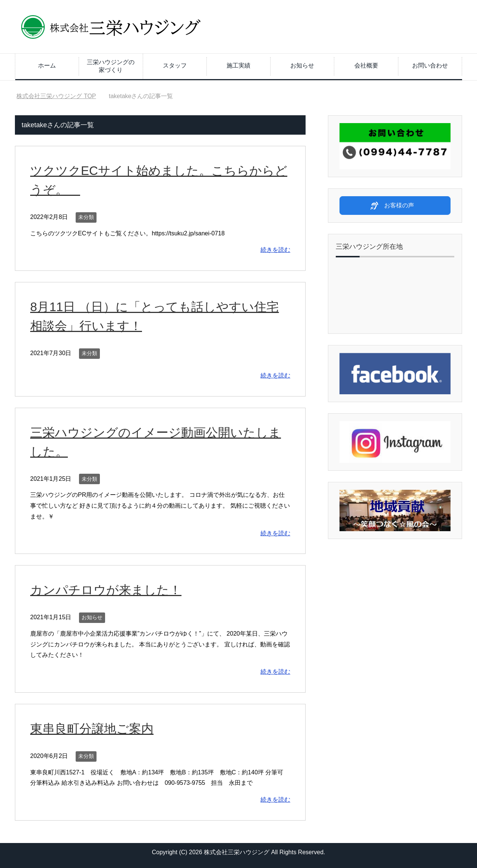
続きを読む (275, 250)
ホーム (47, 65)
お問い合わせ (430, 65)
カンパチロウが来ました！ (108, 590)
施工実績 (238, 65)
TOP (56, 96)
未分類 (86, 217)
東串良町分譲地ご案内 (94, 728)
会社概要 (366, 65)
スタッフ (175, 65)
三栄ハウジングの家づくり (111, 66)
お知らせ (302, 65)
